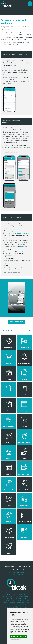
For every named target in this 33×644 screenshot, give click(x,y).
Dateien (15, 598)
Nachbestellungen (23, 603)
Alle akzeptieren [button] (14, 636)
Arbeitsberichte (24, 601)
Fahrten (12, 603)
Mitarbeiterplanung (10, 601)
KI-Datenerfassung (23, 596)
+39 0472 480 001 (17, 575)
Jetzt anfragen (17, 322)
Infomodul (16, 605)
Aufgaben (22, 598)
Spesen (6, 603)
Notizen (9, 605)
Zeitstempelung (22, 594)
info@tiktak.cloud (17, 572)
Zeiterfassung (10, 594)
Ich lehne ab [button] (23, 636)
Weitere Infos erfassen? (12, 217)
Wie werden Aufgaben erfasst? (15, 54)
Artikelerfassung (9, 596)
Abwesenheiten (9, 607)
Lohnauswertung (22, 607)
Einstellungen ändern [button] (16, 639)
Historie (24, 605)
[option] (16, 0)
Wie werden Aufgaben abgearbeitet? (11, 121)
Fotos (9, 598)
